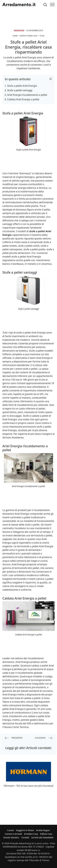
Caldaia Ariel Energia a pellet (23, 99)
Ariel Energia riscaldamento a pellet (27, 95)
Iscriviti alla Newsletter (42, 837)
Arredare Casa (31, 834)
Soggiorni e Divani (25, 830)
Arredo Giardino (11, 837)
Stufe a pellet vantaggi (20, 90)
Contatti (25, 837)
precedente (14, 738)
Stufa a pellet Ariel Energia (22, 86)
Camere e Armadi (13, 834)
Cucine (10, 830)
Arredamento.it (19, 5)
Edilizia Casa (46, 834)
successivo (44, 738)
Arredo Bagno (43, 830)
